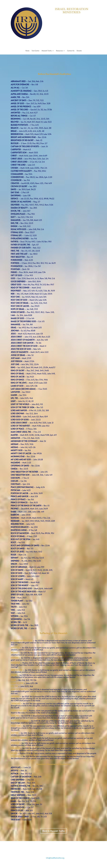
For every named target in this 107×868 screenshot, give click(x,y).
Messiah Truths (47, 51)
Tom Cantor (35, 51)
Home (27, 51)
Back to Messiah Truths (53, 831)
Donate (79, 51)
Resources (59, 51)
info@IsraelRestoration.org (55, 858)
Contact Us (71, 51)
